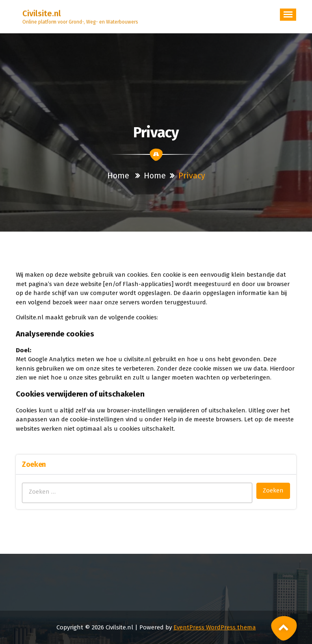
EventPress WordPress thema (215, 627)
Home (118, 176)
